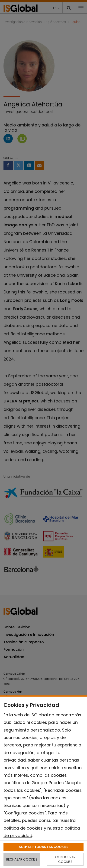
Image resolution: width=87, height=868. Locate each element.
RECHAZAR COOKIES (22, 859)
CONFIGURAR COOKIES (65, 859)
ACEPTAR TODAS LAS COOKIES (43, 847)
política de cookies (23, 828)
